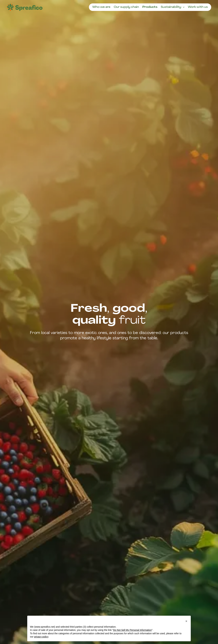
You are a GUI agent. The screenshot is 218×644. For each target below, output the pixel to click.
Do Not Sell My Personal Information (132, 630)
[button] (186, 621)
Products (150, 7)
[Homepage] (25, 7)
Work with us (198, 7)
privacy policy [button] (41, 637)
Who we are (101, 7)
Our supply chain (126, 7)
